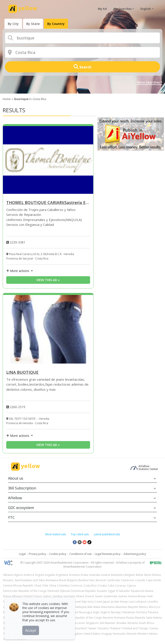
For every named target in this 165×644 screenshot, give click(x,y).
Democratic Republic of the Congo (25, 591)
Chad (38, 586)
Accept (31, 630)
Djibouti (65, 591)
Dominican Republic (84, 591)
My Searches (123, 9)
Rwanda (140, 618)
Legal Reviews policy (108, 554)
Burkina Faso (87, 580)
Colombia (63, 586)
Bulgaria (72, 580)
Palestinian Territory (134, 612)
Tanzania (103, 628)
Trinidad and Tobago (135, 628)
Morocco (155, 607)
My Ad (102, 9)
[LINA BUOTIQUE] (48, 329)
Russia (130, 618)
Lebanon (141, 602)
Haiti (150, 596)
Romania (120, 618)
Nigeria (105, 612)
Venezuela (119, 634)
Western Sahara (147, 634)
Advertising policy (135, 554)
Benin (148, 575)
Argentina (62, 575)
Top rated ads (80, 534)
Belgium (130, 575)
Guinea (123, 596)
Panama (153, 612)
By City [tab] (13, 24)
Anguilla (50, 575)
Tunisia (154, 628)
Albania (8, 575)
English (146, 9)
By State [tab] (33, 24)
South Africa (146, 623)
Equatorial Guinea (142, 591)
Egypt (112, 591)
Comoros (76, 586)
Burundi (101, 580)
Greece (90, 596)
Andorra (29, 575)
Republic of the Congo (88, 618)
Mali (90, 607)
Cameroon (128, 580)
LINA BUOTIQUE (22, 373)
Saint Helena (154, 618)
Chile (45, 586)
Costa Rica (90, 586)
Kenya (124, 602)
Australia (95, 575)
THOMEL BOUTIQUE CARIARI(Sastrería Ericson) (48, 203)
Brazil (63, 580)
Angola (39, 575)
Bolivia (157, 575)
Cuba (111, 586)
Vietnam (132, 634)
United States (92, 634)
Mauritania (108, 607)
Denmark (53, 591)
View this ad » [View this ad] (48, 280)
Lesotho (153, 602)
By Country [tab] (56, 24)
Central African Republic (18, 586)
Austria (106, 575)
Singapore (92, 623)
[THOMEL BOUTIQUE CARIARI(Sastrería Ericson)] (48, 160)
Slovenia (133, 623)
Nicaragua (86, 612)
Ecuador (102, 591)
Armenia (74, 575)
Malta (97, 607)
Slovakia (121, 623)
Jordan (115, 602)
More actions (18, 271)
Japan (106, 602)
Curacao (121, 586)
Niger (96, 612)
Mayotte (133, 607)
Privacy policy (37, 554)
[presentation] (13, 24)
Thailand (115, 628)
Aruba (84, 575)
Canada (140, 580)
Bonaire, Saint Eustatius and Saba (24, 580)
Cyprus (131, 586)
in (30, 99)
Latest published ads (107, 534)
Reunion (108, 618)
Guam (99, 596)
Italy (84, 602)
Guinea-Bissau (137, 596)
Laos (132, 602)
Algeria (18, 575)
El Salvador (123, 591)
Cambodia (113, 580)
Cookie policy (58, 554)
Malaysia (81, 607)
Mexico (144, 607)
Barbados (117, 575)
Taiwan (92, 628)
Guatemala (110, 596)
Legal (22, 554)
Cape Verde (154, 580)
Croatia (102, 586)
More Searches (148, 82)
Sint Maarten (107, 623)
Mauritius (121, 607)
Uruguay (106, 634)
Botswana (52, 580)
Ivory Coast (95, 602)
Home (7, 99)
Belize (140, 575)
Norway (116, 612)
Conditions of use (80, 554)
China (53, 586)
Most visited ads (56, 534)
